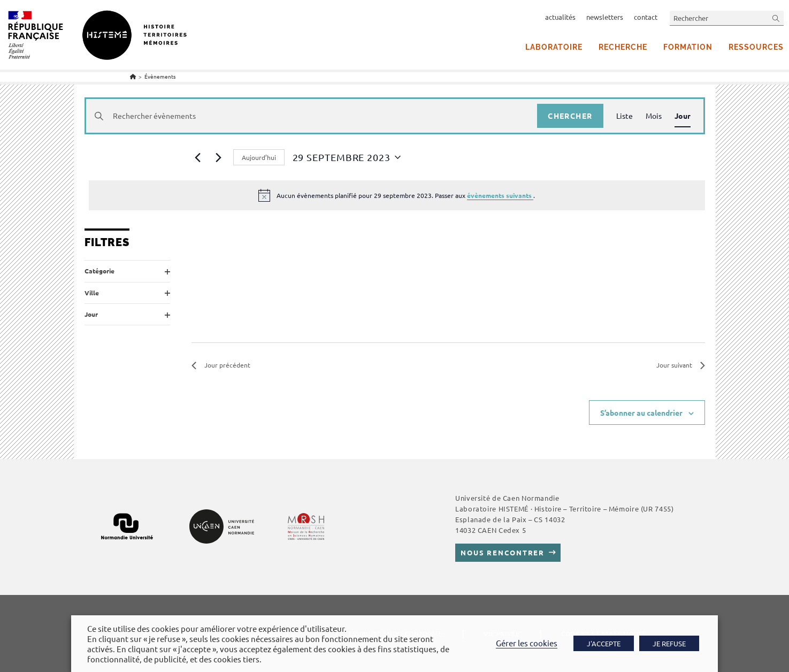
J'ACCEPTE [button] (604, 643)
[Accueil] (133, 76)
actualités (560, 17)
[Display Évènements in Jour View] (683, 116)
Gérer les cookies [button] (527, 643)
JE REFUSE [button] (669, 643)
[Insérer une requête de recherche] (727, 18)
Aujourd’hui (259, 157)
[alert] (397, 195)
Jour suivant (681, 365)
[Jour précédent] (198, 157)
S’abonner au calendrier (641, 413)
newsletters (605, 17)
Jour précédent (221, 365)
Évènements (160, 76)
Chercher (570, 116)
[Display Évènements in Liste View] (625, 116)
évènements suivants (500, 195)
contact (646, 17)
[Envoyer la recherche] (776, 18)
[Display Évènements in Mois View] (654, 116)
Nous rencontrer (503, 552)
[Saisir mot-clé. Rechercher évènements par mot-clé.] (312, 116)
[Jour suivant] (219, 157)
